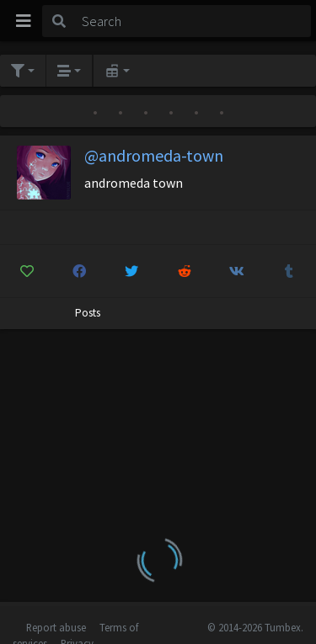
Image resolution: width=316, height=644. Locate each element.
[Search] (193, 21)
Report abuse (56, 627)
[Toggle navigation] (24, 21)
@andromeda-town (154, 155)
